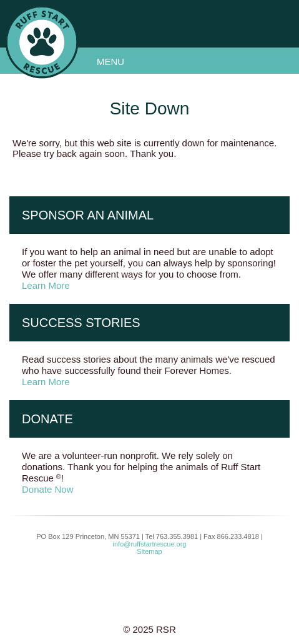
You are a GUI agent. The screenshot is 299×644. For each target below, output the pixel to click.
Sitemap (149, 551)
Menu (110, 62)
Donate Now (48, 489)
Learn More (46, 285)
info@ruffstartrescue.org (150, 544)
